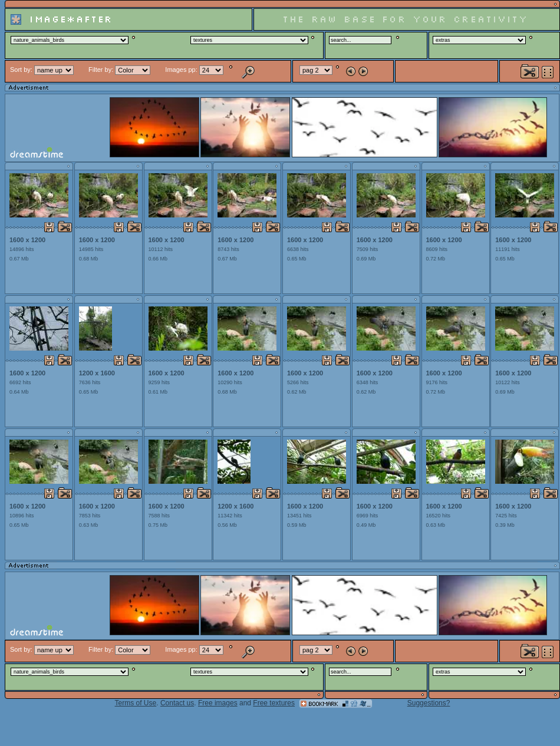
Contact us (177, 703)
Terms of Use (136, 703)
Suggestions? (429, 703)
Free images (218, 703)
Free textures (274, 703)
